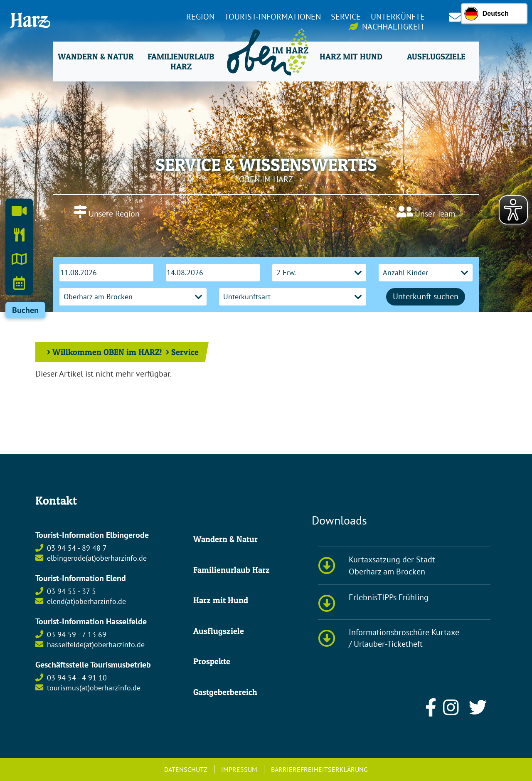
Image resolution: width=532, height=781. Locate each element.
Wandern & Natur (225, 539)
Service (346, 17)
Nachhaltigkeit (393, 27)
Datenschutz (186, 769)
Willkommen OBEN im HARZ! (107, 352)
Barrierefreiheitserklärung (319, 769)
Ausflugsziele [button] (436, 57)
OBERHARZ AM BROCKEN (266, 226)
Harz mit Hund (221, 600)
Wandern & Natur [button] (96, 57)
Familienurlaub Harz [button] (181, 62)
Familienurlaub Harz (232, 570)
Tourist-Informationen (273, 17)
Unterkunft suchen (426, 296)
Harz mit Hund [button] (351, 57)
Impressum (239, 769)
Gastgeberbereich (225, 692)
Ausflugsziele (219, 631)
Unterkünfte (398, 17)
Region (200, 17)
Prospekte (212, 661)
